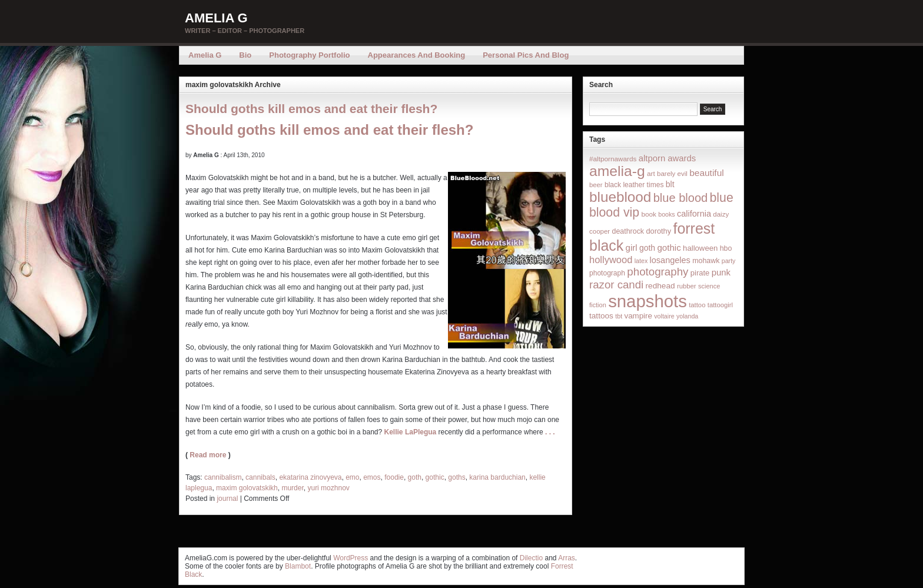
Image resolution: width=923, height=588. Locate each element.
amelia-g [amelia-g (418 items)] (617, 171)
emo (352, 477)
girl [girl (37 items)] (632, 248)
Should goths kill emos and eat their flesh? (311, 109)
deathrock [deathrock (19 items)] (628, 231)
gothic (435, 477)
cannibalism (223, 477)
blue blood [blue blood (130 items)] (680, 198)
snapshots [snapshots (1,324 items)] (648, 301)
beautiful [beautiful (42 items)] (707, 173)
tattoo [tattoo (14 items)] (697, 305)
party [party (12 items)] (729, 261)
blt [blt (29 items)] (670, 184)
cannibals (260, 477)
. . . (550, 432)
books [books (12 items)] (666, 214)
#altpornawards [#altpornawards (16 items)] (613, 159)
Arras (567, 558)
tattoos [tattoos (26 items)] (601, 316)
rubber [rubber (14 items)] (687, 286)
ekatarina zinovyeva (310, 477)
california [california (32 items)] (694, 214)
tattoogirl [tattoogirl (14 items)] (720, 305)
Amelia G (216, 18)
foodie (394, 477)
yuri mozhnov (328, 488)
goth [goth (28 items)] (647, 248)
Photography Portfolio (309, 55)
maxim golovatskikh (247, 488)
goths (456, 477)
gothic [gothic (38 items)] (669, 248)
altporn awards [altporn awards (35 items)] (667, 158)
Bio (245, 55)
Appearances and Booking (417, 55)
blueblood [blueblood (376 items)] (620, 197)
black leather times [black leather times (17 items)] (634, 185)
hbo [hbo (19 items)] (726, 248)
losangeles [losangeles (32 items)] (670, 260)
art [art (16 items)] (651, 173)
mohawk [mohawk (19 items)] (706, 261)
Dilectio (531, 558)
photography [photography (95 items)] (658, 272)
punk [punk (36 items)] (721, 272)
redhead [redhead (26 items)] (660, 286)
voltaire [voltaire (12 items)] (664, 316)
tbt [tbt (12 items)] (619, 316)
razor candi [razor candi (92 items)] (616, 285)
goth (415, 477)
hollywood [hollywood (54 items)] (611, 260)
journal (227, 499)
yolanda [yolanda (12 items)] (687, 316)
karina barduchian (497, 477)
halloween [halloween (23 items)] (700, 248)
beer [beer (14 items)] (596, 185)
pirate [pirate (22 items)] (700, 273)
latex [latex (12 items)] (641, 261)
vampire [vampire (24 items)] (638, 316)
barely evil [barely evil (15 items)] (672, 174)
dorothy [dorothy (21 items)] (658, 231)
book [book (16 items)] (649, 214)
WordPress (351, 558)
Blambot (298, 566)
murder (292, 488)
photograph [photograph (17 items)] (607, 273)
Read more (208, 455)
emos (372, 477)
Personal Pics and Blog (526, 55)
